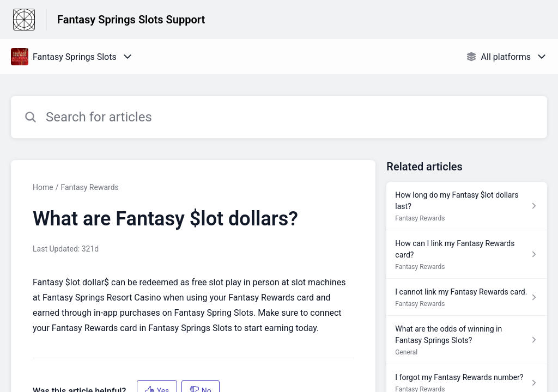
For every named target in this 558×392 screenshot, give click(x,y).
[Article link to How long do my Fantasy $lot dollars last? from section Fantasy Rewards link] (467, 206)
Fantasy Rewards (89, 187)
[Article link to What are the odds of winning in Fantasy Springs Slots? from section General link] (467, 340)
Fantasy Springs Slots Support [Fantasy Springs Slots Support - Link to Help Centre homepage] (131, 20)
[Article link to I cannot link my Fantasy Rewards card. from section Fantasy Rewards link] (467, 297)
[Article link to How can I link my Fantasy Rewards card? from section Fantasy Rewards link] (467, 255)
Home (43, 187)
